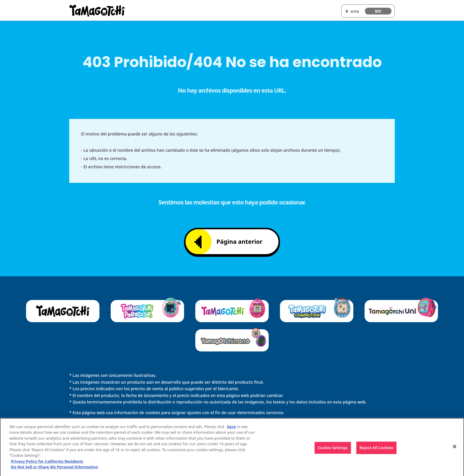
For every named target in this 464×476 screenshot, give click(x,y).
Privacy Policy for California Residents (47, 463)
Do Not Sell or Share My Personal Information (54, 469)
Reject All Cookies (376, 450)
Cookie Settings (333, 450)
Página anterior (228, 242)
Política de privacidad (277, 419)
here (231, 429)
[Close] (455, 449)
